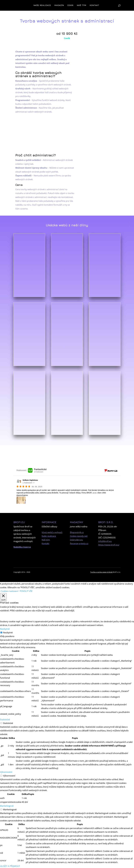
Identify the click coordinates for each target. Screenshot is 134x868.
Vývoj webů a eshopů (52, 532)
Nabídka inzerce (22, 547)
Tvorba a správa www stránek (101, 572)
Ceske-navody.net (79, 536)
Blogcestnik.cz (77, 532)
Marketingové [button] (7, 806)
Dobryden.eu (76, 540)
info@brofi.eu (105, 541)
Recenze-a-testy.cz (79, 543)
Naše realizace (42, 5)
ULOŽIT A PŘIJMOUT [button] (10, 866)
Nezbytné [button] (5, 629)
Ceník (70, 5)
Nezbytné (8, 633)
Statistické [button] (5, 719)
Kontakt (94, 5)
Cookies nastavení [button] (10, 591)
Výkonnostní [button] (6, 772)
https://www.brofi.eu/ (109, 545)
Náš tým (82, 5)
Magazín (59, 5)
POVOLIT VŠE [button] (26, 591)
